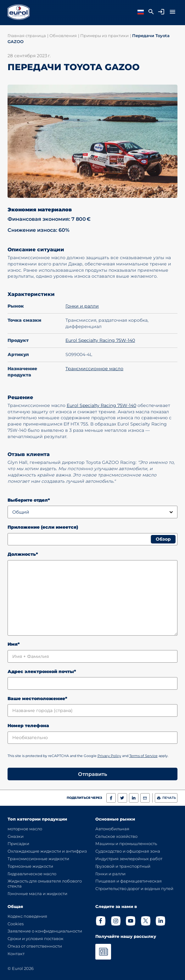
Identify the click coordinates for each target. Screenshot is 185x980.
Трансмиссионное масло (94, 369)
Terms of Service (143, 756)
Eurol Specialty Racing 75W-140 (100, 340)
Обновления (63, 36)
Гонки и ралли (82, 306)
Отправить (92, 774)
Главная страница (27, 36)
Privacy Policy (109, 756)
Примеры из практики (104, 36)
